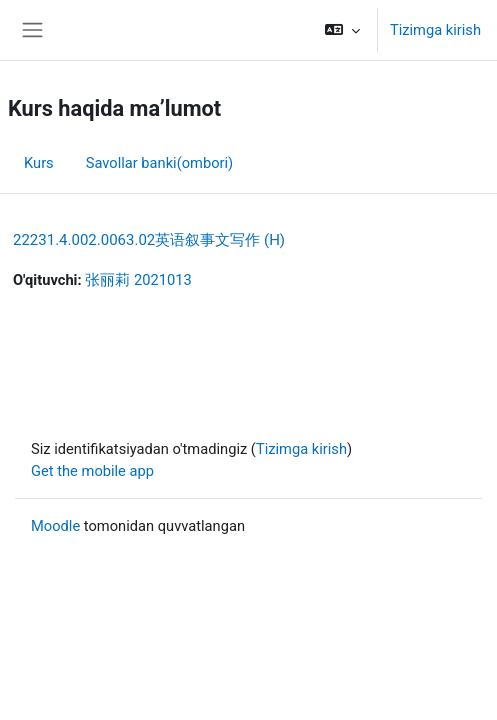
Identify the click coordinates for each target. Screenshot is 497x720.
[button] (342, 30)
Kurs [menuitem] (39, 163)
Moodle (55, 526)
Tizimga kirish (435, 30)
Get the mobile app (92, 471)
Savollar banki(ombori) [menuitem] (160, 163)
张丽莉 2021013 (138, 280)
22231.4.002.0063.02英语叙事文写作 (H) (149, 240)
